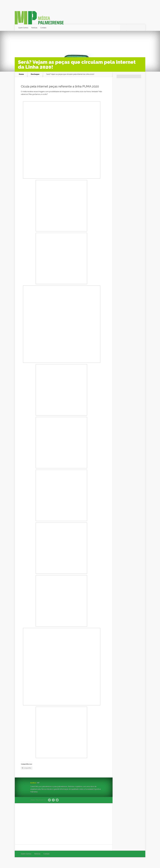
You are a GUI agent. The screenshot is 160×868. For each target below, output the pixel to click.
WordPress (141, 863)
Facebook (53, 800)
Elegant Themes (118, 863)
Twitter (57, 800)
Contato (43, 28)
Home (21, 74)
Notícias (34, 28)
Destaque (35, 74)
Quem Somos (23, 28)
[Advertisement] (64, 824)
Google (49, 800)
